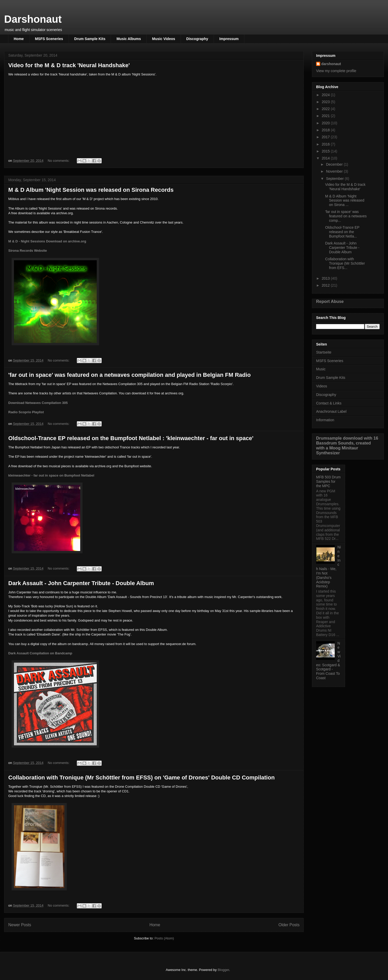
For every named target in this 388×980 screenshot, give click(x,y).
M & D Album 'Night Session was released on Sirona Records (91, 190)
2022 (326, 109)
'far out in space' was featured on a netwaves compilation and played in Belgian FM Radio (129, 375)
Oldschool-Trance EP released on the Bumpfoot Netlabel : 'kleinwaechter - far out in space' (131, 438)
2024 (326, 95)
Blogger (223, 970)
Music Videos (164, 39)
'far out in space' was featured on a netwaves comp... (346, 216)
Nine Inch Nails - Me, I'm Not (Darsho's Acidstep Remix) (329, 567)
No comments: (59, 161)
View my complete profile (336, 71)
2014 (326, 158)
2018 (326, 130)
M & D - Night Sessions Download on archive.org (47, 241)
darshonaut (331, 64)
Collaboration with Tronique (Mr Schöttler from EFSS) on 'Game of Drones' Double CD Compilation (141, 778)
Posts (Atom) (164, 938)
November (335, 171)
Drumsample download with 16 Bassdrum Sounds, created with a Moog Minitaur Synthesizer (347, 445)
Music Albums (129, 39)
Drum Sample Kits (90, 39)
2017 (326, 137)
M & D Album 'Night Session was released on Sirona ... (345, 201)
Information (325, 420)
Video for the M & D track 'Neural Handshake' (69, 65)
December (335, 164)
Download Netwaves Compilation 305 (38, 403)
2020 (326, 123)
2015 (326, 151)
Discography (197, 39)
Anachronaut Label (331, 411)
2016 (326, 144)
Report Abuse (330, 301)
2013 (326, 278)
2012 (326, 285)
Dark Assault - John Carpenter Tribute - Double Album (81, 583)
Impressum (229, 39)
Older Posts (289, 925)
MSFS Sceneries (49, 39)
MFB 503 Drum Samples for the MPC (328, 481)
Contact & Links (329, 403)
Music (321, 369)
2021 (326, 116)
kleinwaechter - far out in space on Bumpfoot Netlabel (51, 475)
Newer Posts (20, 925)
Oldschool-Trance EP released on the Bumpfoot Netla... (342, 232)
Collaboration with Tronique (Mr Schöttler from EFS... (345, 263)
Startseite (324, 352)
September (335, 179)
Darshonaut (33, 19)
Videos (322, 386)
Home (19, 39)
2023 (326, 102)
